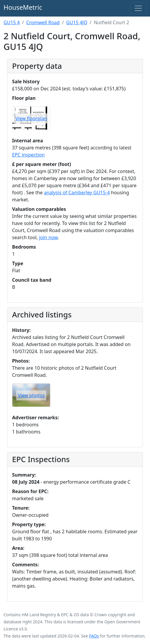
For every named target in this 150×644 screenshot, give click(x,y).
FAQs (94, 636)
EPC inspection (28, 155)
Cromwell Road (43, 22)
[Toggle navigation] (138, 8)
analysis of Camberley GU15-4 (77, 193)
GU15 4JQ (77, 22)
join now (48, 237)
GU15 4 (12, 22)
